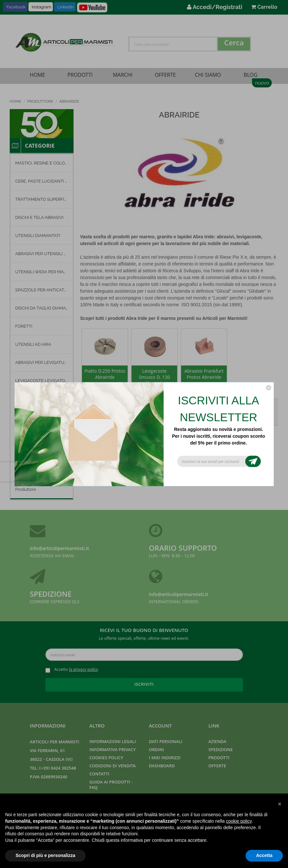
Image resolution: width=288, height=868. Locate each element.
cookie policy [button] (239, 821)
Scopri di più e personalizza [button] (45, 855)
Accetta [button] (264, 855)
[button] (280, 804)
